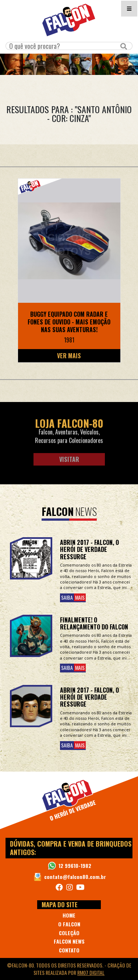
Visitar (69, 459)
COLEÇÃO (69, 933)
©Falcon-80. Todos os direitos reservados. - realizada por (69, 969)
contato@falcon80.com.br (75, 877)
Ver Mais (69, 356)
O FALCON (69, 924)
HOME (69, 915)
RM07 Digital (91, 972)
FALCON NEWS (69, 941)
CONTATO (69, 950)
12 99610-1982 (75, 866)
